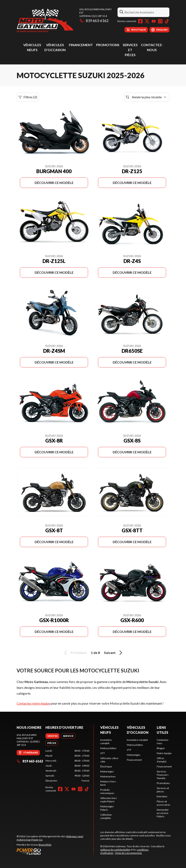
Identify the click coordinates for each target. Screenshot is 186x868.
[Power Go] (55, 851)
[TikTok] (167, 21)
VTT (103, 753)
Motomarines (108, 776)
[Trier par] (147, 97)
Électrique (106, 766)
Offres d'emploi (162, 760)
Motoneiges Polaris (107, 808)
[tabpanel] (67, 766)
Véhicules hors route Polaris (109, 800)
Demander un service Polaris (163, 813)
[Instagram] (160, 21)
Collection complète (106, 816)
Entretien (162, 796)
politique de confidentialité (115, 850)
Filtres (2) (28, 97)
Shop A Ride (45, 845)
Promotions (108, 45)
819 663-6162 (94, 21)
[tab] (52, 736)
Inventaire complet (106, 742)
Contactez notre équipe (33, 703)
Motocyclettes (108, 748)
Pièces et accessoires (163, 803)
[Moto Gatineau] (45, 20)
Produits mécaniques (107, 791)
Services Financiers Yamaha (163, 775)
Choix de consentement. (128, 853)
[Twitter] (147, 21)
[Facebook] (140, 21)
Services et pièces (130, 50)
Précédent (75, 653)
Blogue (161, 748)
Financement (81, 45)
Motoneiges (107, 771)
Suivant (114, 653)
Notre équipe (164, 753)
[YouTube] (154, 21)
